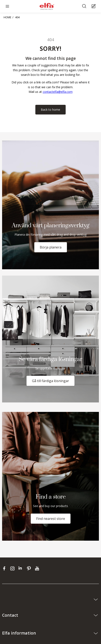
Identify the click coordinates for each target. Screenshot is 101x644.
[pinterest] (30, 568)
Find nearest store (51, 519)
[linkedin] (22, 568)
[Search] (85, 6)
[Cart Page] (94, 6)
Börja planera (51, 247)
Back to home (50, 110)
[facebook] (5, 568)
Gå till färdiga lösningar (50, 381)
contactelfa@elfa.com (58, 92)
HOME (7, 17)
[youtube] (38, 568)
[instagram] (13, 568)
